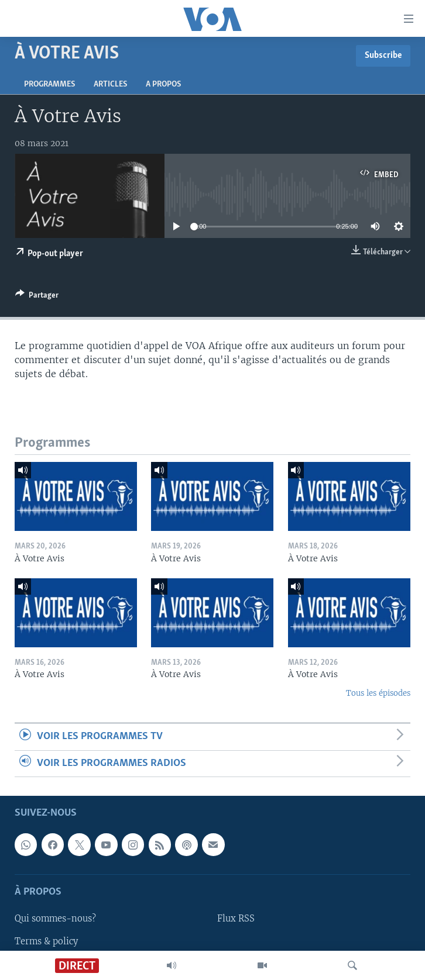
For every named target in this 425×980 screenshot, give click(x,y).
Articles (110, 84)
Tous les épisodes (378, 693)
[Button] (37, 297)
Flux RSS (236, 919)
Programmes (49, 84)
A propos (163, 84)
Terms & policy (46, 941)
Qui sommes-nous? (55, 919)
